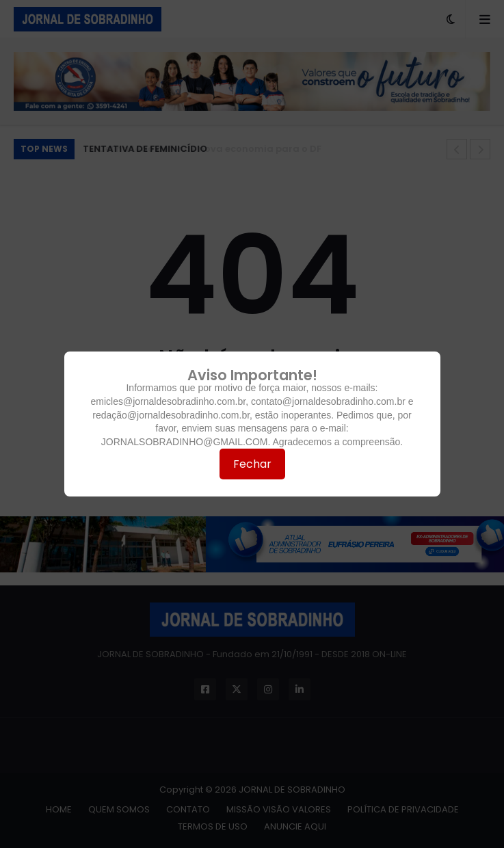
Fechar (252, 464)
